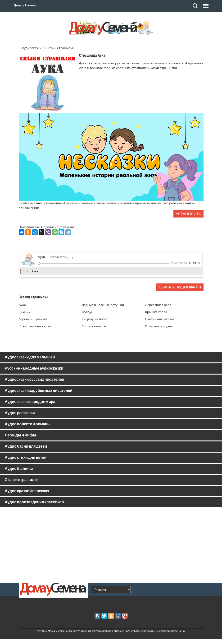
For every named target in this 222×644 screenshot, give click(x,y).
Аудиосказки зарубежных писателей (39, 391)
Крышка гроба (156, 312)
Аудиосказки (32, 48)
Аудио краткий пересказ (27, 491)
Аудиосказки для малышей (30, 357)
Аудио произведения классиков (34, 502)
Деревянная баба (158, 305)
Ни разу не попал (95, 319)
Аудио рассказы (20, 413)
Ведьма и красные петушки (103, 305)
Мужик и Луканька (33, 319)
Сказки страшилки (60, 48)
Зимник (25, 312)
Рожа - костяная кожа (35, 326)
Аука (22, 305)
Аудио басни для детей (26, 447)
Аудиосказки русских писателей (34, 380)
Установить (188, 214)
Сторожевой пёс (94, 326)
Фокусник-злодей (159, 326)
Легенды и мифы (20, 435)
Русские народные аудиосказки (34, 368)
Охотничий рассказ (160, 319)
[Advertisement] (111, 545)
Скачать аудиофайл (180, 287)
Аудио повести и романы (28, 424)
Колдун (87, 312)
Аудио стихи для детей (26, 458)
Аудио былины (19, 469)
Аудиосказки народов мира (30, 402)
